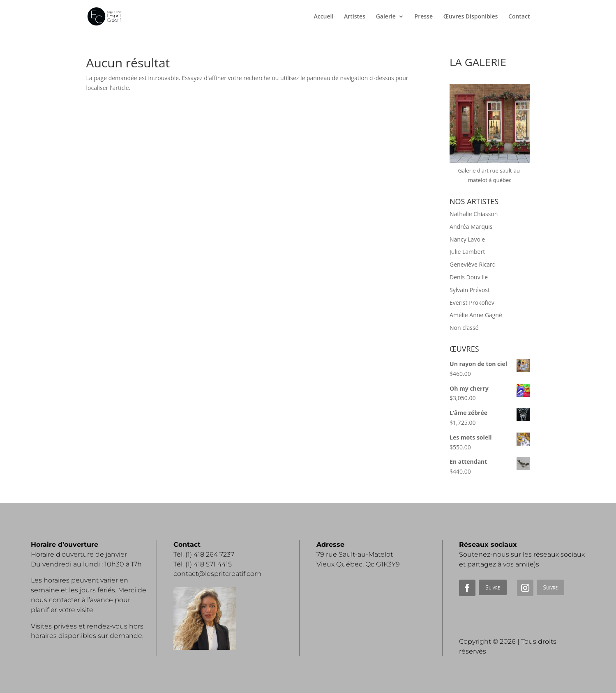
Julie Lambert (467, 252)
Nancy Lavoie (467, 239)
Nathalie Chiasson (474, 214)
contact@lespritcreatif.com (217, 574)
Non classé (464, 328)
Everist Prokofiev (472, 303)
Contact (519, 17)
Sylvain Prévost (470, 290)
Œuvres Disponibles (471, 17)
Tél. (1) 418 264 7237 (204, 554)
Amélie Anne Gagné (476, 315)
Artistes (355, 17)
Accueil (323, 17)
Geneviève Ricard (473, 264)
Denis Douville (469, 277)
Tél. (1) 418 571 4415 (203, 564)
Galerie (386, 17)
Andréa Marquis (471, 227)
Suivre (493, 587)
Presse (424, 17)
